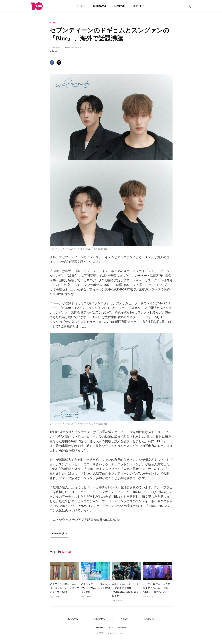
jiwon (55, 51)
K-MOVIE (120, 6)
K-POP (81, 6)
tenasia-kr (122, 628)
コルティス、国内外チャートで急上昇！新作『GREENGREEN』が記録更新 (127, 590)
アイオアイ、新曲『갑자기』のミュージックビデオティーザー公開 (64, 588)
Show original (59, 534)
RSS (111, 628)
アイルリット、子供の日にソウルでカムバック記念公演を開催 (95, 588)
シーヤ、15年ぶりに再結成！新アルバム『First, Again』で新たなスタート (157, 588)
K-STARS (139, 6)
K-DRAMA (100, 6)
